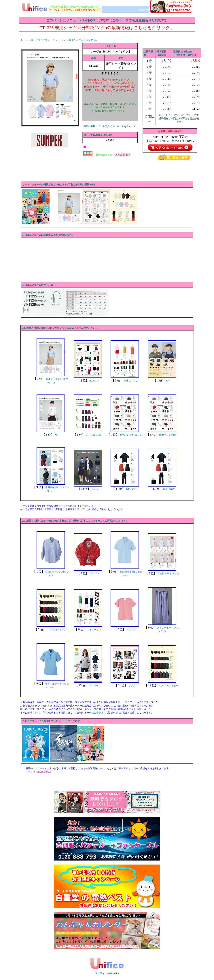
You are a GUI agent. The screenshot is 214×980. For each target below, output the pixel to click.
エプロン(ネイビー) (169, 686)
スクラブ (131, 630)
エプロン (94, 381)
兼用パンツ (132, 489)
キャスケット (94, 630)
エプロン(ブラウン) (57, 630)
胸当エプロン (131, 381)
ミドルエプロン (94, 435)
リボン (132, 686)
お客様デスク (99, 713)
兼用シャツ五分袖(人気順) (83, 40)
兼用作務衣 (169, 489)
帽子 (168, 381)
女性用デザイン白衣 (168, 574)
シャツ (62, 40)
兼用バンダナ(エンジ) (131, 435)
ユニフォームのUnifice (107, 973)
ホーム (24, 40)
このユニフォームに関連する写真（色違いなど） (48, 235)
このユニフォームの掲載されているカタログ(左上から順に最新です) (59, 185)
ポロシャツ (95, 686)
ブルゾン (94, 574)
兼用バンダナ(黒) (168, 435)
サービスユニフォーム (43, 40)
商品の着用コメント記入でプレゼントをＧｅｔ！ (110, 126)
